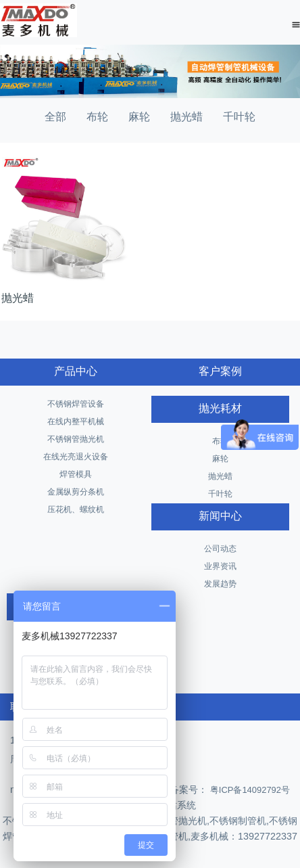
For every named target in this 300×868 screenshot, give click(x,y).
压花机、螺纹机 (76, 509)
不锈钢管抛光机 (76, 439)
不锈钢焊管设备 (76, 404)
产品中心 (76, 371)
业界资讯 (220, 566)
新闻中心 (220, 516)
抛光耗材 (220, 408)
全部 (55, 117)
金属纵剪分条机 (76, 492)
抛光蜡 (186, 117)
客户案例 (220, 371)
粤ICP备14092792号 (249, 790)
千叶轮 (239, 117)
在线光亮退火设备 (76, 457)
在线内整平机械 (76, 421)
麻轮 (139, 117)
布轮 (97, 117)
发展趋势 (220, 584)
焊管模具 (76, 474)
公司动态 (220, 549)
